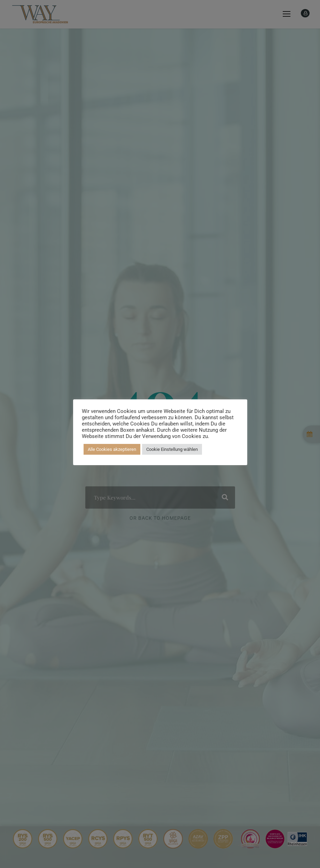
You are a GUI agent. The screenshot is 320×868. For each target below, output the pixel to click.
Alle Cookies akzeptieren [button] (112, 449)
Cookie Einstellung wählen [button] (172, 449)
